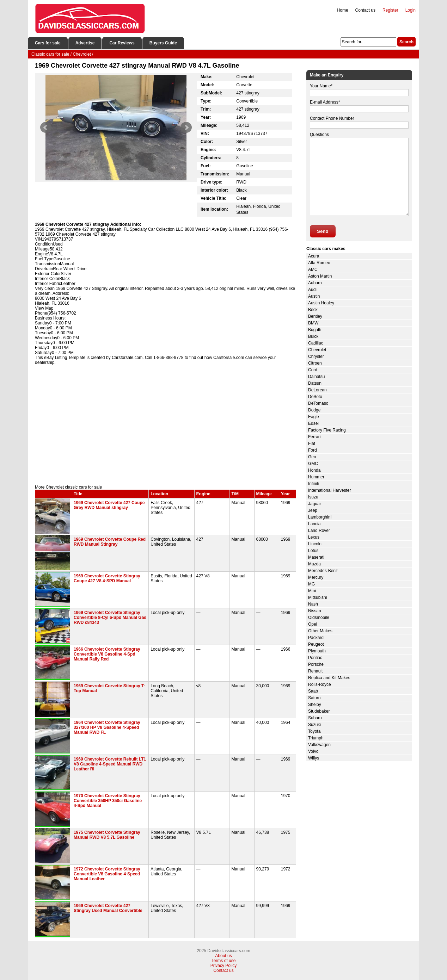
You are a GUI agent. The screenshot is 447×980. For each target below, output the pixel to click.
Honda (314, 470)
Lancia (314, 524)
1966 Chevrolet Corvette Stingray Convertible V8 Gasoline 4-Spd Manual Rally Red (107, 654)
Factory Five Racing (327, 430)
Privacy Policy (224, 966)
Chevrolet (317, 350)
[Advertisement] (165, 425)
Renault (315, 671)
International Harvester (329, 490)
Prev (46, 128)
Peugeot (316, 644)
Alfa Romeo (319, 263)
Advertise (85, 43)
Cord (313, 370)
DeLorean (317, 390)
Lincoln (315, 544)
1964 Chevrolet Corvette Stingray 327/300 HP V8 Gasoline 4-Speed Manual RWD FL (107, 727)
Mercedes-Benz (323, 571)
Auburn (315, 283)
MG (311, 584)
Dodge (314, 410)
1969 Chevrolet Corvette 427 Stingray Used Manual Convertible (108, 908)
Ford (313, 450)
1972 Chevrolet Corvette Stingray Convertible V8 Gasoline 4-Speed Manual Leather (107, 874)
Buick (313, 336)
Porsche (316, 664)
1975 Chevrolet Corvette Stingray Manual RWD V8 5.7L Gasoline (107, 835)
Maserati (316, 557)
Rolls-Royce (320, 684)
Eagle (314, 417)
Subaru (315, 718)
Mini (312, 591)
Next (186, 128)
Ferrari (314, 437)
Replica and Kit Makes (329, 678)
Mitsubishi (317, 597)
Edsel (313, 423)
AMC (313, 269)
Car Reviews (122, 43)
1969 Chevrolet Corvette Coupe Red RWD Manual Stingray (110, 542)
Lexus (314, 537)
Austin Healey (321, 303)
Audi (312, 290)
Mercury (316, 577)
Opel (313, 624)
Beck (313, 310)
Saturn (314, 698)
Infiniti (314, 484)
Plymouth (317, 651)
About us (223, 956)
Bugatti (315, 330)
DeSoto (315, 397)
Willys (314, 758)
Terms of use (224, 961)
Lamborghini (320, 517)
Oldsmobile (319, 618)
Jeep (313, 510)
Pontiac (315, 658)
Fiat (312, 444)
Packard (316, 638)
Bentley (315, 316)
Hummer (316, 477)
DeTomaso (318, 403)
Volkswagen (319, 745)
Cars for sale (48, 43)
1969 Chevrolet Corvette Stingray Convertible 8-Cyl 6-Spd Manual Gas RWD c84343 (110, 618)
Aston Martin (320, 276)
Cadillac (316, 343)
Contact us (365, 10)
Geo (312, 457)
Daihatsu (316, 377)
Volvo (313, 751)
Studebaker (319, 711)
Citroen (315, 363)
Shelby (315, 705)
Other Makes (320, 631)
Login (411, 10)
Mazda (314, 564)
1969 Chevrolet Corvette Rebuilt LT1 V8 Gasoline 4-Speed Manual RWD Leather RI (110, 764)
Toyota (314, 731)
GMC (313, 464)
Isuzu (313, 497)
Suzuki (314, 725)
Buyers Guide (163, 43)
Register (390, 10)
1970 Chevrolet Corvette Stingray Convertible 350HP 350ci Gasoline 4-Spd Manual (108, 801)
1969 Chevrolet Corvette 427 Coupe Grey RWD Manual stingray (109, 505)
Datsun (315, 383)
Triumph (316, 738)
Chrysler (316, 356)
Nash (313, 604)
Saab (313, 691)
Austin (314, 296)
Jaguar (315, 504)
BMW (313, 323)
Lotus (313, 551)
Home (343, 10)
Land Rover (319, 531)
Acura (314, 256)
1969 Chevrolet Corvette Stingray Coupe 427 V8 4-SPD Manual (107, 578)
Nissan (315, 611)
